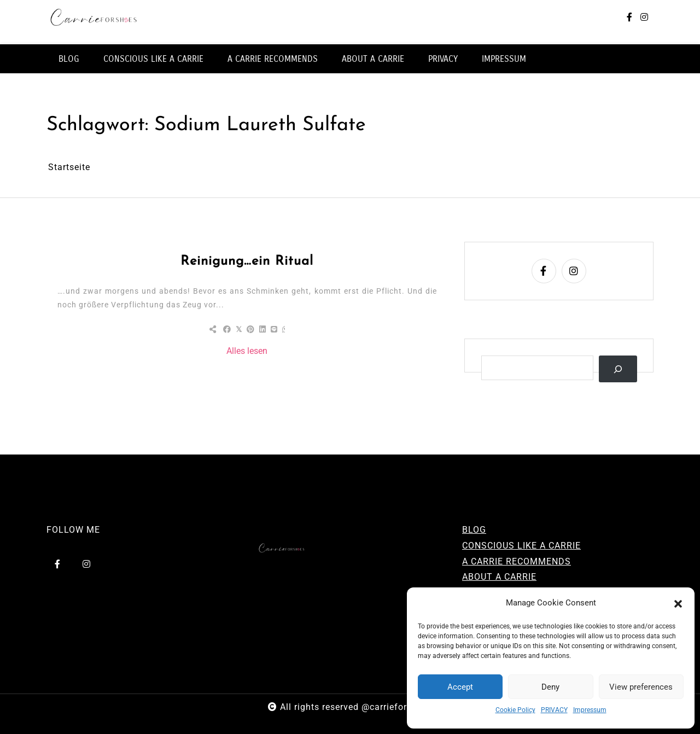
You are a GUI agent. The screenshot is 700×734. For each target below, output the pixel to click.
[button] (678, 603)
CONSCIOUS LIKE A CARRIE (153, 59)
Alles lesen (247, 351)
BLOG (69, 59)
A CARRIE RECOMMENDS (273, 59)
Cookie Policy (515, 710)
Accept (460, 687)
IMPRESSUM (504, 59)
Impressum (590, 710)
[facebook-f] (629, 18)
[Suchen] (618, 369)
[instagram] (644, 18)
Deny (550, 687)
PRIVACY (554, 710)
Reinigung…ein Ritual (247, 261)
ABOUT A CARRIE (373, 59)
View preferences (641, 687)
